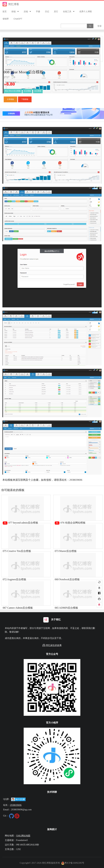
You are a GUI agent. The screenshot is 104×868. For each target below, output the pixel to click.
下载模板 (25, 99)
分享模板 (10, 99)
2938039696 (76, 480)
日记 (47, 12)
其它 (56, 12)
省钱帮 (6, 19)
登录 (99, 26)
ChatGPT (18, 19)
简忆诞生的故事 (52, 645)
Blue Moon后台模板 (13, 91)
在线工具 (67, 12)
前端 (14, 12)
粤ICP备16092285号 (73, 863)
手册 (38, 12)
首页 (5, 12)
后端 (26, 12)
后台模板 (27, 91)
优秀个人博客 (86, 12)
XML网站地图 (23, 836)
